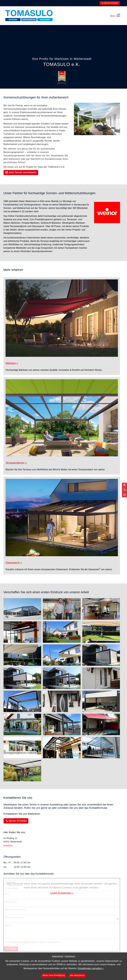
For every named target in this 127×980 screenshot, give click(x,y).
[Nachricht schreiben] (124, 495)
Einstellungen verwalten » (91, 968)
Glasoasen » (14, 563)
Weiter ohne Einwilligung (54, 975)
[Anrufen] (124, 490)
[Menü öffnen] (124, 485)
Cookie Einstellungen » (62, 893)
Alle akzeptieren (77, 975)
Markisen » (12, 363)
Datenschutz (58, 956)
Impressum (70, 956)
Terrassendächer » (16, 463)
